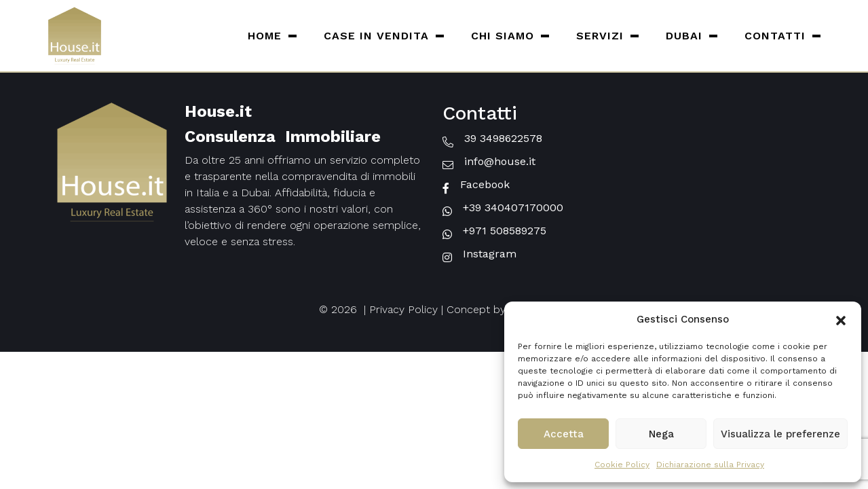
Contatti (775, 36)
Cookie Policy (622, 465)
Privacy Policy (403, 309)
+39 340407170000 (513, 207)
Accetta (564, 434)
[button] (841, 319)
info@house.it (500, 161)
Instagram (490, 254)
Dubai (684, 36)
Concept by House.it (498, 309)
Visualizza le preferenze (780, 434)
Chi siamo (503, 36)
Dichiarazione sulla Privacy (710, 465)
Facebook (485, 184)
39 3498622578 (503, 138)
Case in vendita (376, 36)
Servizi (600, 36)
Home (265, 36)
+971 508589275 (505, 231)
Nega (661, 434)
